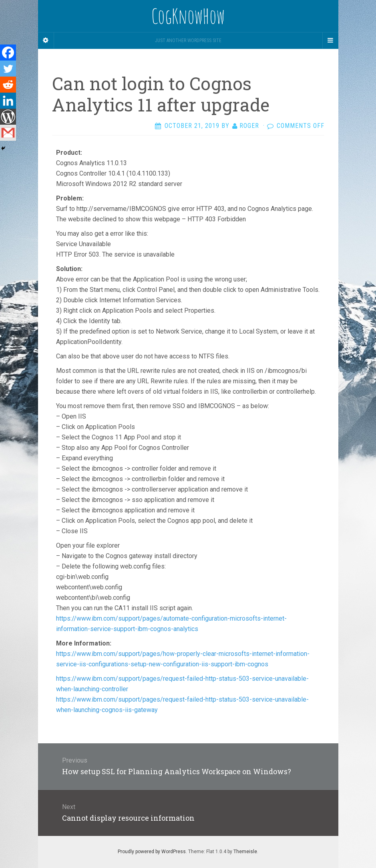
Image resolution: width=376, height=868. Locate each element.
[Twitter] (8, 69)
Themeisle (245, 852)
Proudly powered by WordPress (152, 852)
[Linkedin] (8, 101)
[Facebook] (8, 53)
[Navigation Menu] (330, 40)
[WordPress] (8, 117)
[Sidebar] (46, 40)
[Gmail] (8, 133)
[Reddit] (8, 85)
